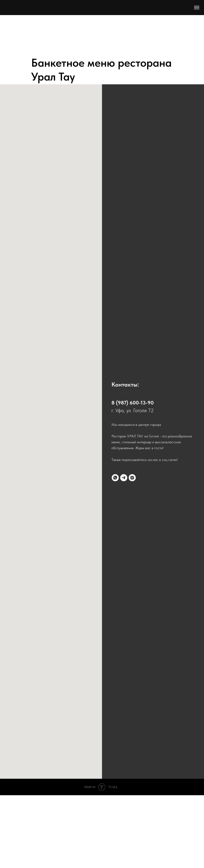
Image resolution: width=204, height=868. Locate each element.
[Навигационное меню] (197, 8)
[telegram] (124, 478)
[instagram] (132, 478)
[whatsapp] (115, 478)
